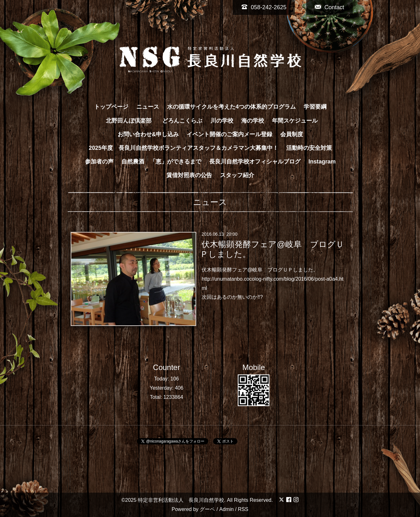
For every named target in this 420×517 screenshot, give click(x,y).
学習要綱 (315, 107)
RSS (243, 509)
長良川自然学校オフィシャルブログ (255, 162)
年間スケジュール (295, 121)
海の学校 (253, 121)
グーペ (207, 509)
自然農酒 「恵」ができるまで (161, 162)
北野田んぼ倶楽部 (132, 121)
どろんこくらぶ (182, 121)
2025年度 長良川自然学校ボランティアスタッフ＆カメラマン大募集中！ (184, 148)
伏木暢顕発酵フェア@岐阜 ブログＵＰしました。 (272, 249)
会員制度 (292, 134)
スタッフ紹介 (237, 175)
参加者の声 (99, 162)
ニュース (148, 107)
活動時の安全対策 (309, 148)
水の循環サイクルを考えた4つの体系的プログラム (231, 107)
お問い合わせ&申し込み (148, 134)
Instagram (322, 162)
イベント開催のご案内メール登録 (229, 134)
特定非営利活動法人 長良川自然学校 (181, 500)
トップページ (111, 107)
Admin (226, 509)
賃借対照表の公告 (189, 175)
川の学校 (222, 121)
